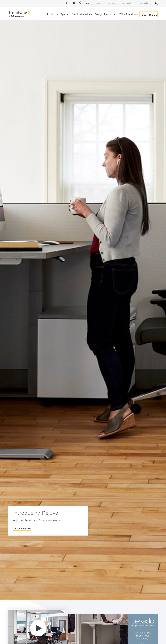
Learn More (22, 529)
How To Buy (149, 15)
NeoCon (111, 3)
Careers (98, 3)
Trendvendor (127, 3)
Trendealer (143, 3)
